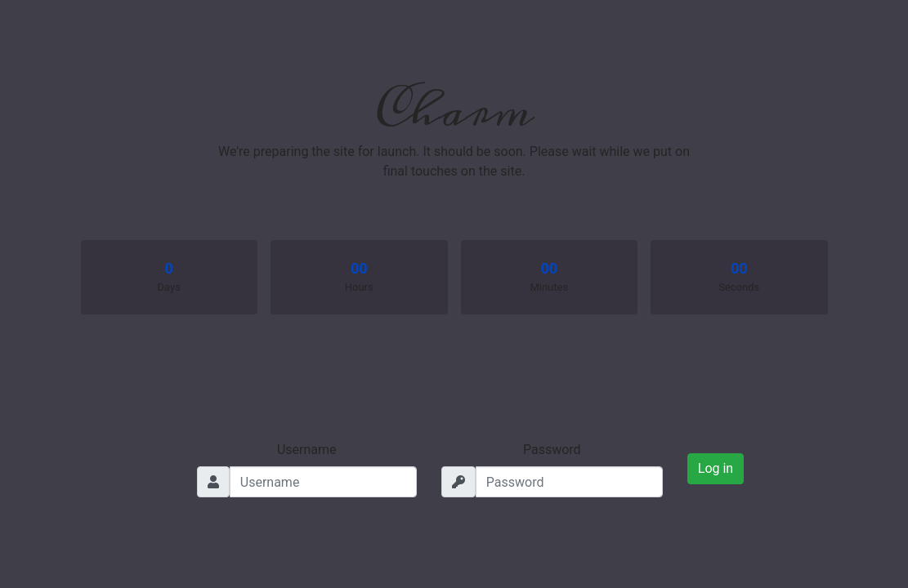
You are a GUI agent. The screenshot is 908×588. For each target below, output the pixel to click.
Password (552, 450)
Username (307, 450)
